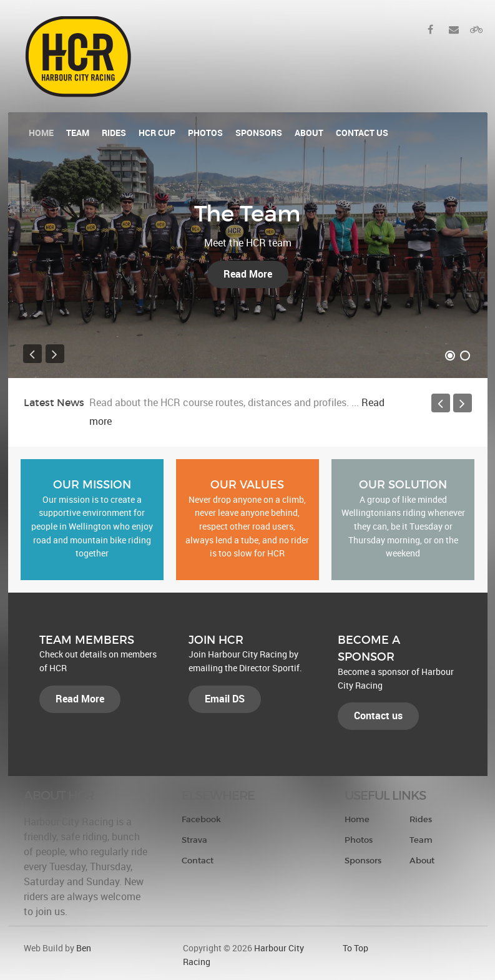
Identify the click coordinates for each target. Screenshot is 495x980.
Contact (198, 861)
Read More (248, 274)
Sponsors (363, 861)
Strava (194, 840)
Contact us (378, 716)
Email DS (225, 699)
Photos (359, 840)
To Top (355, 948)
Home (357, 819)
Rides (421, 819)
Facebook (201, 819)
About (422, 861)
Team (421, 840)
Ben (84, 948)
